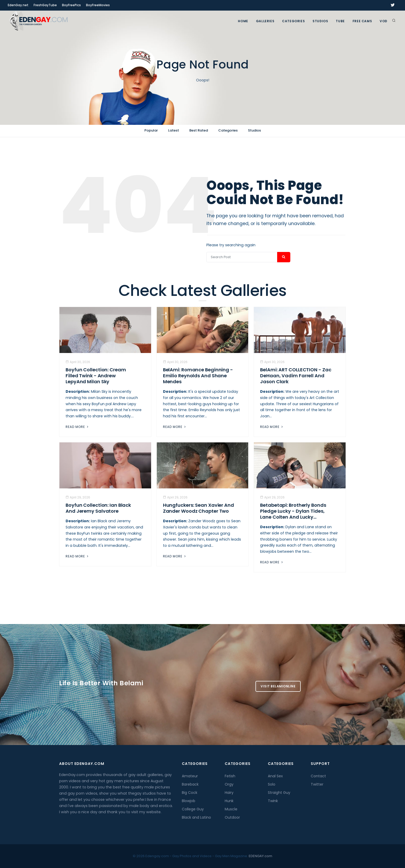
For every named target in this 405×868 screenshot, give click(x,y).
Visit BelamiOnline (278, 686)
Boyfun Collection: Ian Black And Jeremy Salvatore (98, 508)
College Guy (193, 809)
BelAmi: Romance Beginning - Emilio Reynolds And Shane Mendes (198, 376)
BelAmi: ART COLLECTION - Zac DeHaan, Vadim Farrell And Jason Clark (296, 376)
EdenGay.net (18, 5)
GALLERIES (265, 21)
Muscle (231, 809)
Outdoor (232, 817)
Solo (272, 784)
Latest (174, 130)
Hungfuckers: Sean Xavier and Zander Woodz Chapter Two (198, 508)
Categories (293, 21)
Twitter (317, 784)
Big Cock (190, 793)
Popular (151, 130)
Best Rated (199, 130)
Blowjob (189, 801)
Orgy (229, 784)
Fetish (230, 776)
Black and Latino (196, 817)
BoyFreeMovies (98, 5)
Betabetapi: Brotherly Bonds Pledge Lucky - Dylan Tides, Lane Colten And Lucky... (293, 511)
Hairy (229, 793)
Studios (320, 21)
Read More (77, 427)
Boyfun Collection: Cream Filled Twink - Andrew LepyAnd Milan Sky (96, 376)
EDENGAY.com (260, 856)
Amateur (190, 776)
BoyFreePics (71, 5)
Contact (318, 776)
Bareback (190, 784)
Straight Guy (279, 793)
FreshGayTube (45, 5)
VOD (384, 21)
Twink (273, 801)
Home (243, 21)
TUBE (340, 21)
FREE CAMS (362, 21)
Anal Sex (275, 776)
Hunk (229, 801)
